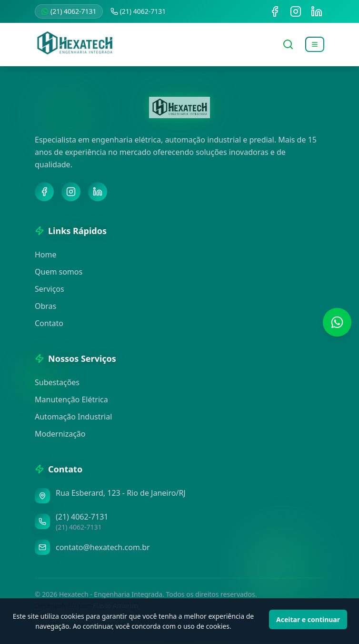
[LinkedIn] (98, 192)
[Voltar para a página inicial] (75, 44)
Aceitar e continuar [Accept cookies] (308, 619)
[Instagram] (71, 192)
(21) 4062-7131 (69, 11)
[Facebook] (44, 192)
